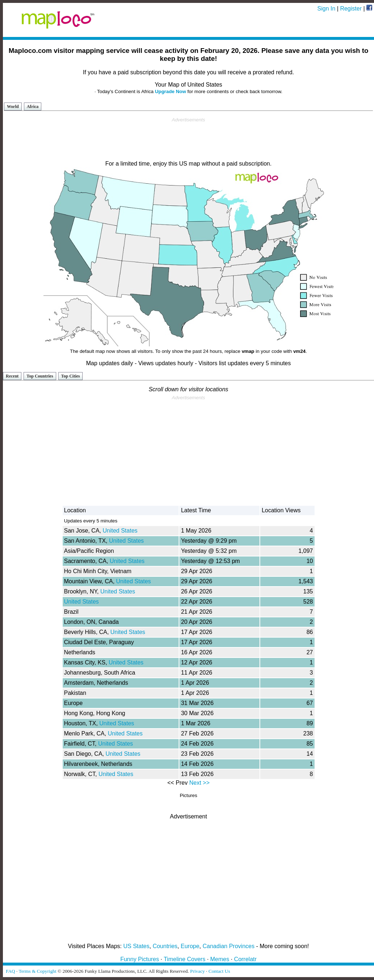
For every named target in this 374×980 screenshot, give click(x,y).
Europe (190, 946)
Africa (33, 107)
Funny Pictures (140, 959)
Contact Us (219, 971)
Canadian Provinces (228, 946)
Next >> (199, 783)
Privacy (198, 971)
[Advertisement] (188, 139)
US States (136, 946)
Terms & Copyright (37, 971)
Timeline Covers (185, 959)
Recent (12, 376)
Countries (165, 946)
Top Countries (40, 376)
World (13, 107)
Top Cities (71, 376)
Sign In (327, 9)
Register (351, 9)
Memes (220, 959)
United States (120, 531)
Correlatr (245, 959)
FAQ (11, 971)
